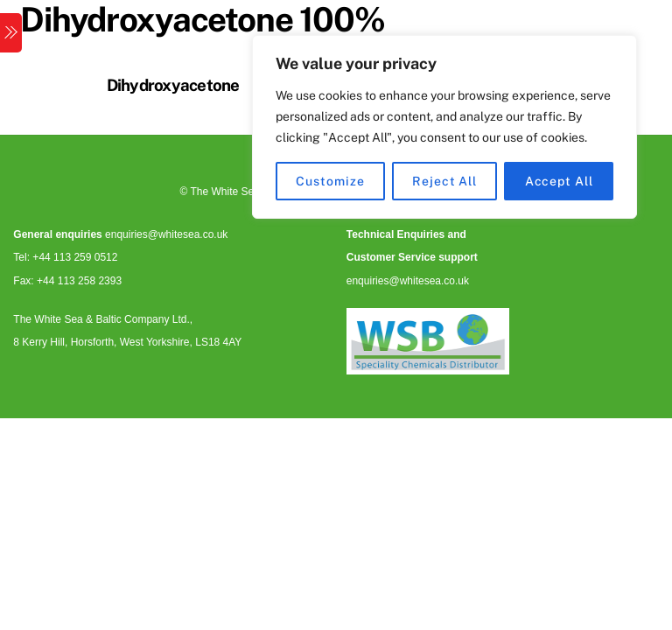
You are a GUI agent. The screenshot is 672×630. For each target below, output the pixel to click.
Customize (330, 181)
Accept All (559, 181)
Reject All (444, 181)
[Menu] (11, 33)
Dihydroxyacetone (173, 85)
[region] (444, 127)
